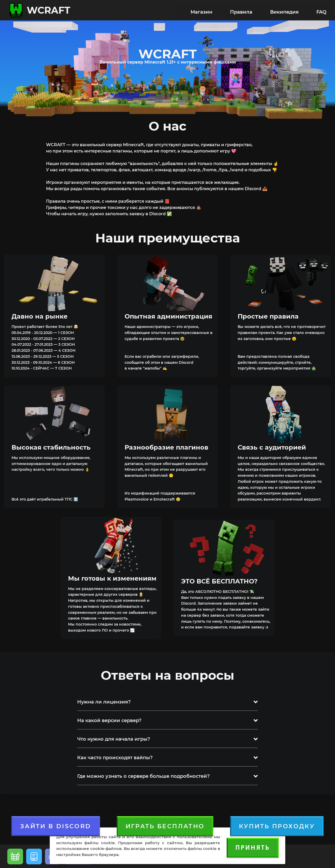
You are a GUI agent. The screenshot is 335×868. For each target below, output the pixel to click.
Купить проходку (277, 825)
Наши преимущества (168, 237)
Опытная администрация (168, 316)
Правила (241, 10)
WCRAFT (48, 10)
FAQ (321, 10)
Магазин (201, 10)
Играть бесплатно (165, 825)
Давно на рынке (40, 316)
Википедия (284, 10)
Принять (253, 847)
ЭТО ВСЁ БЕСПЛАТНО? (219, 580)
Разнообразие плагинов (166, 447)
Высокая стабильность (51, 447)
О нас (167, 125)
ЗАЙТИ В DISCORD (56, 825)
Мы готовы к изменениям (112, 578)
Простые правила (268, 316)
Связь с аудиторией (272, 447)
